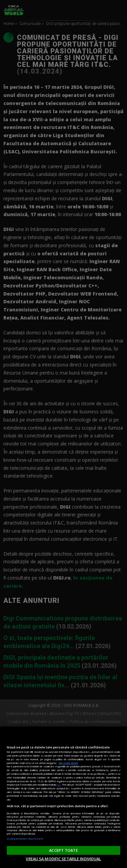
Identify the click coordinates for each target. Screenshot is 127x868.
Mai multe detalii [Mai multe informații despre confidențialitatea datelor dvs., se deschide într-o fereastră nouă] (68, 763)
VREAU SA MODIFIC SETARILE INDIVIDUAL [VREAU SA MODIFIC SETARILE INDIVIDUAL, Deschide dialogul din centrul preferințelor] (63, 859)
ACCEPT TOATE (63, 850)
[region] (63, 797)
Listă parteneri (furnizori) (25, 839)
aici (59, 785)
